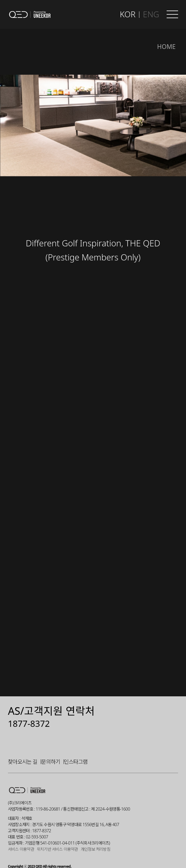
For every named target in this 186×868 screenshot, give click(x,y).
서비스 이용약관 (21, 835)
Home (166, 46)
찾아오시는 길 (23, 747)
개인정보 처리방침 (95, 835)
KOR (128, 14)
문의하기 (50, 747)
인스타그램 (76, 747)
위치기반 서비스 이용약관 (57, 835)
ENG (151, 14)
